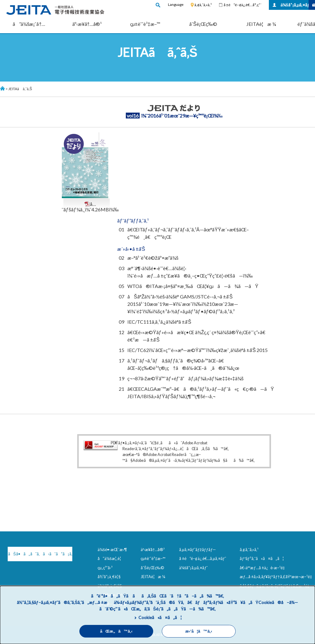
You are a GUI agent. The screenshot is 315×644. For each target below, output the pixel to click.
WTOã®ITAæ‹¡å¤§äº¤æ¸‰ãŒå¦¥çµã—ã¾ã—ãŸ (193, 286)
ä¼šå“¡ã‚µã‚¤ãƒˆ (295, 5)
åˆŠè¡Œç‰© (203, 24)
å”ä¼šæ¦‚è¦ (111, 558)
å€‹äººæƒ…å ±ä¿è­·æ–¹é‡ (263, 568)
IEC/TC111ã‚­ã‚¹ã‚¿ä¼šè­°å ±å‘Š (159, 322)
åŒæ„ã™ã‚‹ (116, 631)
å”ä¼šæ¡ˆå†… (29, 24)
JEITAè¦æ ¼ (261, 24)
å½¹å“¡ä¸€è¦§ (109, 577)
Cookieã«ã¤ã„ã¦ (160, 617)
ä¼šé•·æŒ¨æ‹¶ (112, 550)
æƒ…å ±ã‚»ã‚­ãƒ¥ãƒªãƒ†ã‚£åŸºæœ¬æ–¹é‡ (277, 577)
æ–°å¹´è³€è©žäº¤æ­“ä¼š (153, 258)
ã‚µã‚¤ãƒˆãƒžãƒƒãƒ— (198, 550)
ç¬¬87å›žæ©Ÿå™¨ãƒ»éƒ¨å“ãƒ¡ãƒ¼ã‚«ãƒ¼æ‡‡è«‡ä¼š (185, 378)
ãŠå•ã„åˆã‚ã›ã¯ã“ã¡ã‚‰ (40, 554)
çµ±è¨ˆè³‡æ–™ (145, 24)
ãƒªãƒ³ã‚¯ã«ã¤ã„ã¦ (262, 558)
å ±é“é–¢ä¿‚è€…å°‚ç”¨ (243, 5)
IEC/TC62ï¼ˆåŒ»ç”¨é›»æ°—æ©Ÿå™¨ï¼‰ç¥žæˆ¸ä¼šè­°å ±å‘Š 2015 (197, 350)
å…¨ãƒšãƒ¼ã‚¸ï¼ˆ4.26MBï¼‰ (90, 207)
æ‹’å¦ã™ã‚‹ (199, 631)
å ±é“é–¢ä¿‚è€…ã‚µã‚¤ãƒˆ (203, 558)
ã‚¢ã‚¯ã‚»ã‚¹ (203, 5)
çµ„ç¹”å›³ (105, 568)
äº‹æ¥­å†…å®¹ (87, 24)
